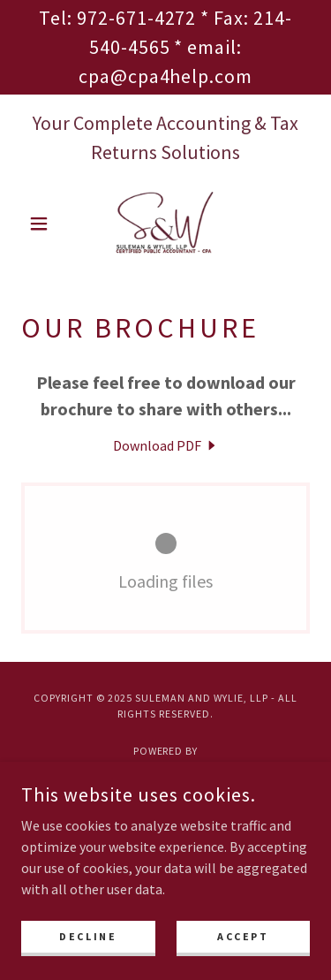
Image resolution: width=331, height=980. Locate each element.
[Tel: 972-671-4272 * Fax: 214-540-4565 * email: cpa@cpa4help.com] (165, 47)
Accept (243, 936)
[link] (165, 224)
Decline (88, 936)
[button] (43, 224)
